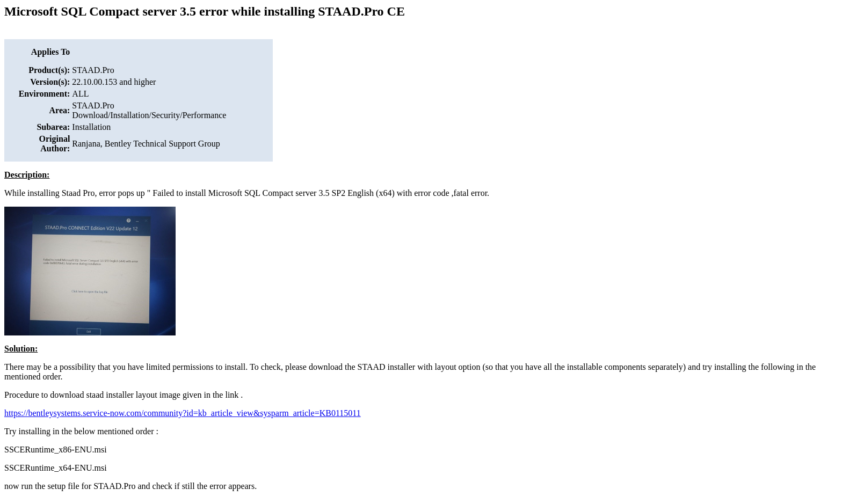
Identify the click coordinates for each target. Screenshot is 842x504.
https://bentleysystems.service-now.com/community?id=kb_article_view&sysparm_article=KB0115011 (183, 413)
